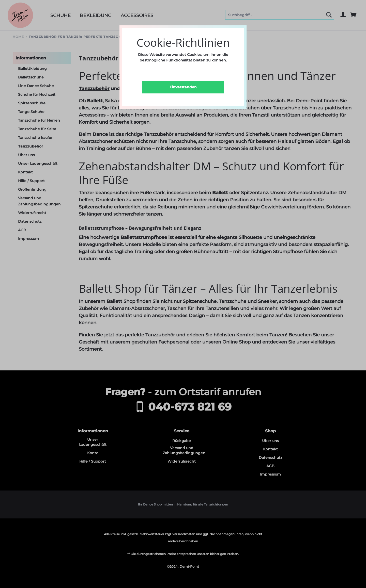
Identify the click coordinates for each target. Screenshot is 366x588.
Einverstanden (183, 87)
